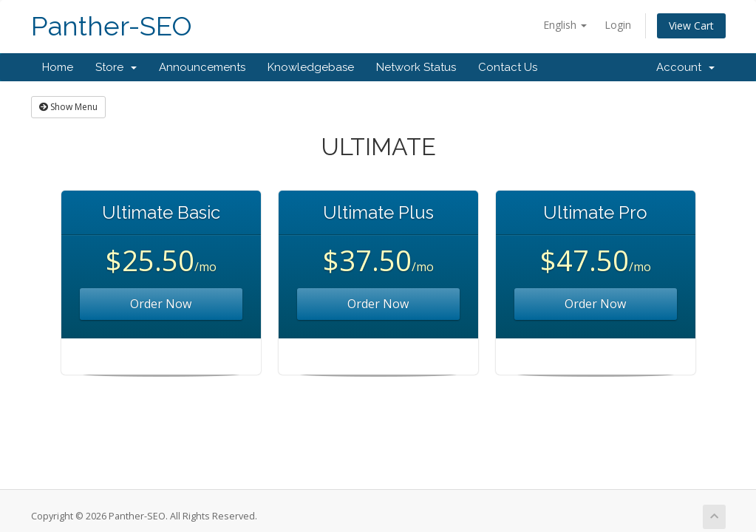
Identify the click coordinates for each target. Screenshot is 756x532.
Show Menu (68, 107)
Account (685, 67)
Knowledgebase (311, 67)
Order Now (161, 304)
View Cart (691, 25)
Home (58, 67)
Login (618, 25)
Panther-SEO (112, 26)
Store (116, 67)
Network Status (416, 67)
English (565, 25)
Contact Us (508, 67)
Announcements (202, 67)
